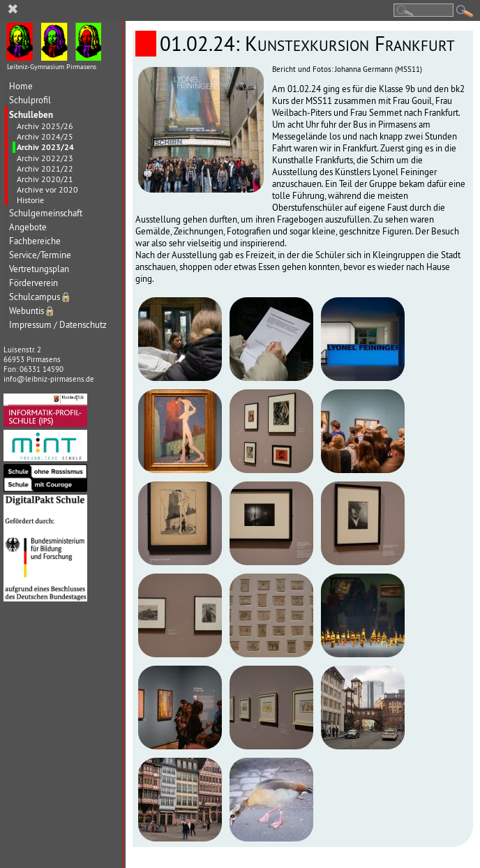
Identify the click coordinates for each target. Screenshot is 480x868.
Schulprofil (30, 100)
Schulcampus (40, 297)
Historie (30, 200)
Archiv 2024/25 (45, 136)
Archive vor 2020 (47, 189)
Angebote (28, 227)
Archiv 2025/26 (45, 126)
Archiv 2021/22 (45, 169)
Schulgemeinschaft (46, 213)
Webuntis (32, 311)
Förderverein (33, 283)
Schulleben (31, 114)
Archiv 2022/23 (45, 158)
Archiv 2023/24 (45, 147)
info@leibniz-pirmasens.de (49, 379)
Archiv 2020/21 (45, 179)
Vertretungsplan (39, 269)
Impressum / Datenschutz (58, 325)
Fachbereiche (35, 241)
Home (21, 86)
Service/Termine (40, 255)
